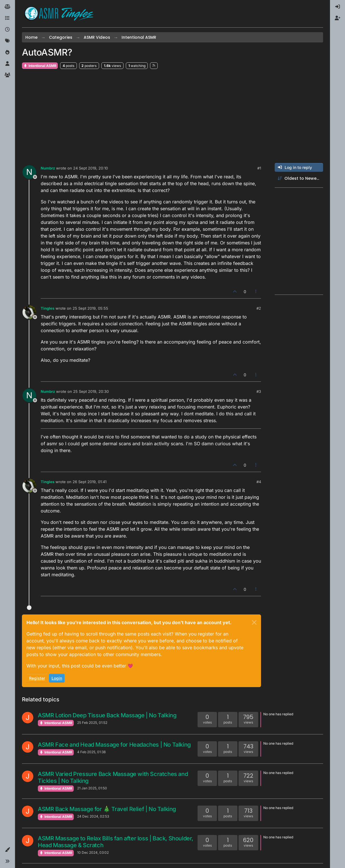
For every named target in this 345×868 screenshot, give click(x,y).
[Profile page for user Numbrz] (29, 172)
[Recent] (7, 30)
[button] (7, 850)
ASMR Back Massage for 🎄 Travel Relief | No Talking (107, 809)
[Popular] (7, 52)
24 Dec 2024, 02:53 (93, 816)
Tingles (48, 308)
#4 (259, 482)
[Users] (7, 64)
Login (57, 678)
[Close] (254, 622)
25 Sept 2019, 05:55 (90, 308)
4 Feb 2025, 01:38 (91, 752)
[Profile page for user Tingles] (29, 312)
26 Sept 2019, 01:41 (90, 482)
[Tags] (7, 41)
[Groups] (7, 75)
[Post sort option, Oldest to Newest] (299, 178)
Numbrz (48, 168)
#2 (259, 308)
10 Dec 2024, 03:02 (93, 852)
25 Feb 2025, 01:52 (92, 723)
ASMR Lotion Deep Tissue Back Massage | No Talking (107, 715)
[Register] (338, 18)
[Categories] (7, 18)
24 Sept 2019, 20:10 (91, 168)
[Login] (338, 7)
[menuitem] (338, 7)
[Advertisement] (172, 116)
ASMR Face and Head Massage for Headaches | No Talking (114, 745)
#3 (259, 391)
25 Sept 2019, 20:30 (91, 391)
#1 (259, 168)
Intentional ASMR (40, 66)
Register (37, 678)
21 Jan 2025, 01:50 (92, 788)
